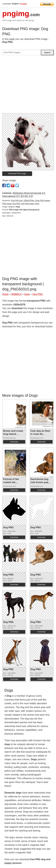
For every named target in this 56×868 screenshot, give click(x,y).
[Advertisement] (28, 85)
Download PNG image (17, 174)
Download (14, 442)
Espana (24, 4)
